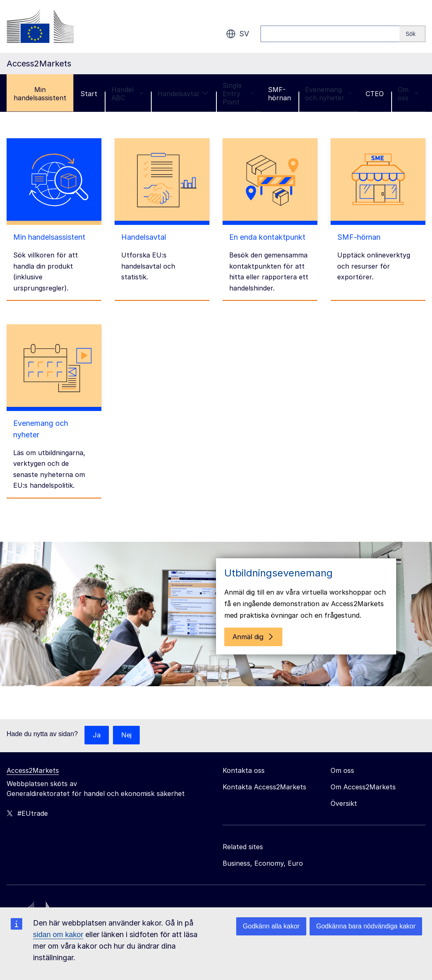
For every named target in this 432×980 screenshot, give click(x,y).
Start (89, 94)
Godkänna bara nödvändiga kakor (366, 926)
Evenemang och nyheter (328, 94)
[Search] (412, 34)
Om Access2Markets (363, 767)
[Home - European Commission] (66, 897)
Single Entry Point (238, 94)
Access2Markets (33, 750)
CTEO (375, 94)
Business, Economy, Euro (263, 843)
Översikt (344, 783)
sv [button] (237, 34)
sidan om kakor (58, 935)
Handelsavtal (183, 94)
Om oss (408, 94)
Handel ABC (127, 94)
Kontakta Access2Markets (264, 767)
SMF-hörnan (279, 94)
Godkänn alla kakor (271, 926)
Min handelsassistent (40, 94)
